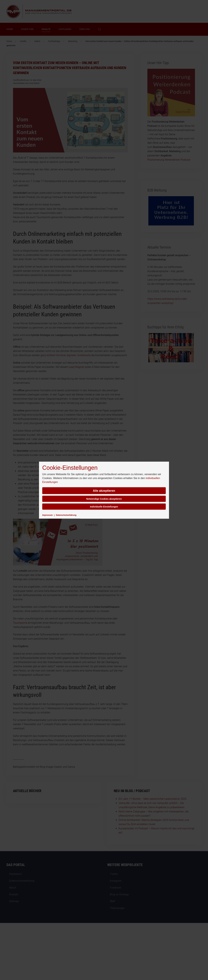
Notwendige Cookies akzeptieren (104, 499)
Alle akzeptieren (104, 491)
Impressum (47, 515)
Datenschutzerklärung (66, 515)
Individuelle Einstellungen (104, 506)
